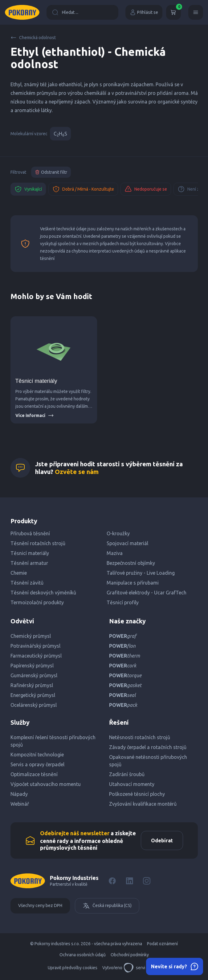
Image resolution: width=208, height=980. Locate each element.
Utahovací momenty (132, 784)
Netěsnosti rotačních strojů (140, 737)
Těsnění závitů (27, 583)
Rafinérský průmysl (32, 685)
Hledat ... (65, 12)
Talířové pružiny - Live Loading (141, 573)
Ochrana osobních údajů (83, 955)
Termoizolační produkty (37, 602)
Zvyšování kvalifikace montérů (143, 804)
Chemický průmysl (31, 636)
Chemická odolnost (33, 38)
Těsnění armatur (29, 563)
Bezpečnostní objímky (131, 563)
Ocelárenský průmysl (34, 705)
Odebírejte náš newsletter (75, 833)
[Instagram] (147, 881)
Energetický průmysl (33, 695)
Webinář (20, 804)
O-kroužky (118, 533)
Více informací (35, 415)
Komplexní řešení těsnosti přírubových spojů (53, 741)
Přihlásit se (144, 12)
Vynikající (28, 189)
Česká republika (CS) (107, 906)
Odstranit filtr (51, 172)
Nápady (19, 794)
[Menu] (196, 12)
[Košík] (173, 12)
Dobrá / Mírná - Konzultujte (83, 189)
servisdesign (142, 968)
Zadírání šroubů (127, 774)
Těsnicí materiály (36, 381)
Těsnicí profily (123, 602)
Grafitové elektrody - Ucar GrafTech (147, 593)
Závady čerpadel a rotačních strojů (148, 747)
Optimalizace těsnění (34, 774)
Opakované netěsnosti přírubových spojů (148, 761)
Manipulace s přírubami (133, 583)
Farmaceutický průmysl (36, 656)
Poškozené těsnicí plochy (137, 794)
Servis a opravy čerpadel (37, 764)
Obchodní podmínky (130, 955)
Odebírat (162, 840)
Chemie (19, 573)
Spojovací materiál (127, 543)
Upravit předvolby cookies (73, 968)
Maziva (115, 553)
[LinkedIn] (129, 881)
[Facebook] (112, 881)
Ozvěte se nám (77, 472)
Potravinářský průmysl (35, 646)
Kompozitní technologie (37, 755)
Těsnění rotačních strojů (38, 543)
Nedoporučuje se (146, 189)
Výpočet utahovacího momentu (46, 784)
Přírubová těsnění (30, 533)
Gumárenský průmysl (34, 675)
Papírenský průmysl (32, 666)
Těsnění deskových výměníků (43, 593)
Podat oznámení (162, 944)
